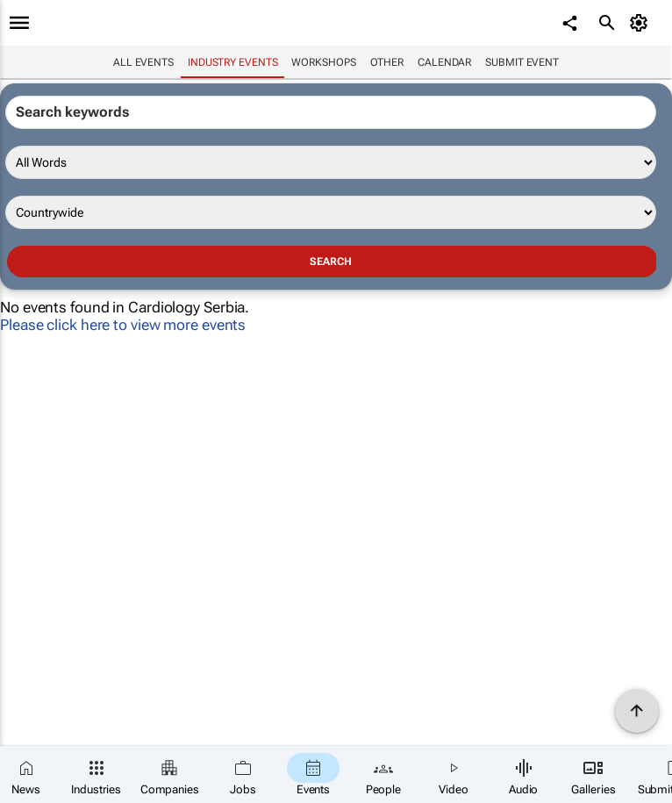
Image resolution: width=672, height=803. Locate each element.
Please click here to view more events (123, 325)
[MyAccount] (642, 23)
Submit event (522, 62)
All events (143, 62)
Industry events (233, 62)
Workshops (323, 62)
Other (387, 62)
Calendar (444, 62)
